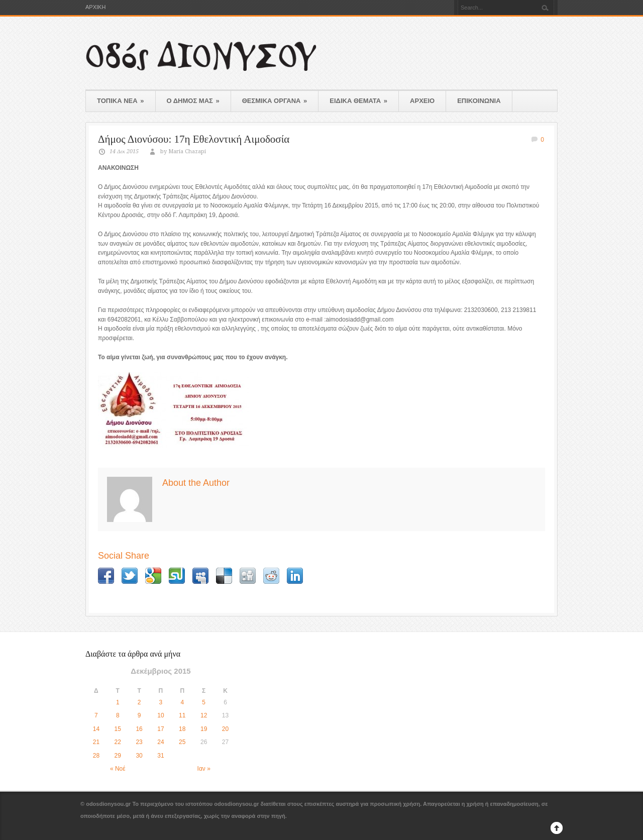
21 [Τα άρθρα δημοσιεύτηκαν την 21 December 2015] (96, 742)
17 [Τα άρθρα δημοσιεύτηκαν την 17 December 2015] (160, 729)
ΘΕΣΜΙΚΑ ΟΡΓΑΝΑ (275, 101)
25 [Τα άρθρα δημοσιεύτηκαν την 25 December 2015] (182, 742)
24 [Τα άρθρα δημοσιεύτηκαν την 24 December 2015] (160, 742)
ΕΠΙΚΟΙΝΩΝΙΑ (479, 101)
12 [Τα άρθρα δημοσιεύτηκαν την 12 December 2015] (204, 715)
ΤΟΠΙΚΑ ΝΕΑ (121, 101)
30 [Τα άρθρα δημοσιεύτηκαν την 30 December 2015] (139, 756)
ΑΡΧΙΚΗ (95, 7)
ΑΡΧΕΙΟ (422, 101)
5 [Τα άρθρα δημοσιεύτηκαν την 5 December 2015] (204, 702)
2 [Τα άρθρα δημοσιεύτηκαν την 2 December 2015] (139, 702)
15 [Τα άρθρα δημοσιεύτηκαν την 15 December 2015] (118, 729)
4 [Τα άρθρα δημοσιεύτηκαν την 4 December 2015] (182, 702)
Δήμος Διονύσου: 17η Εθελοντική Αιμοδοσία (194, 139)
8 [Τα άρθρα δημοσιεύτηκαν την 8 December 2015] (118, 715)
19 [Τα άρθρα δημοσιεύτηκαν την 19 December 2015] (204, 729)
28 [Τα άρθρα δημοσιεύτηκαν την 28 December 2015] (96, 756)
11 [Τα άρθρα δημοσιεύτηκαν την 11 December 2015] (182, 715)
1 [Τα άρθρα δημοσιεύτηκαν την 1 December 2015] (118, 702)
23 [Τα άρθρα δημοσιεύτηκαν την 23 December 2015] (139, 742)
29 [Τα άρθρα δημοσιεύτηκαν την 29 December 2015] (118, 756)
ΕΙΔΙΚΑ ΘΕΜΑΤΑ (358, 101)
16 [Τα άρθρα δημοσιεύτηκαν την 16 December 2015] (139, 729)
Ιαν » (204, 769)
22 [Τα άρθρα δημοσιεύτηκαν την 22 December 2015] (118, 742)
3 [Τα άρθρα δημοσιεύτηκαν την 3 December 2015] (161, 702)
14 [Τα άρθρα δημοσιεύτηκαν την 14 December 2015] (96, 729)
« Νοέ (118, 769)
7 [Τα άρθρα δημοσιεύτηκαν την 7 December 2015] (96, 715)
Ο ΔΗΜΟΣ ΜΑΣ (193, 101)
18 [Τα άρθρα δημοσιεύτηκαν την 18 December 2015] (182, 729)
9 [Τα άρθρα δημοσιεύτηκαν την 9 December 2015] (139, 715)
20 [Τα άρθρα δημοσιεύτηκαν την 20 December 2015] (225, 729)
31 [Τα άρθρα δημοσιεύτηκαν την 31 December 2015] (160, 756)
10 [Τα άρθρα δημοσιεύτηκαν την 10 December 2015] (160, 715)
